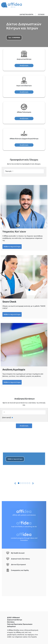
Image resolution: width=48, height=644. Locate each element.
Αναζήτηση (24, 65)
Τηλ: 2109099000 (14, 38)
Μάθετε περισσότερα (12, 247)
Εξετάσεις (11, 622)
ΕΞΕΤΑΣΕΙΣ (41, 15)
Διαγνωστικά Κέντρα (15, 620)
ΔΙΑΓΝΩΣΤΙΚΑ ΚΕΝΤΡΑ (26, 15)
